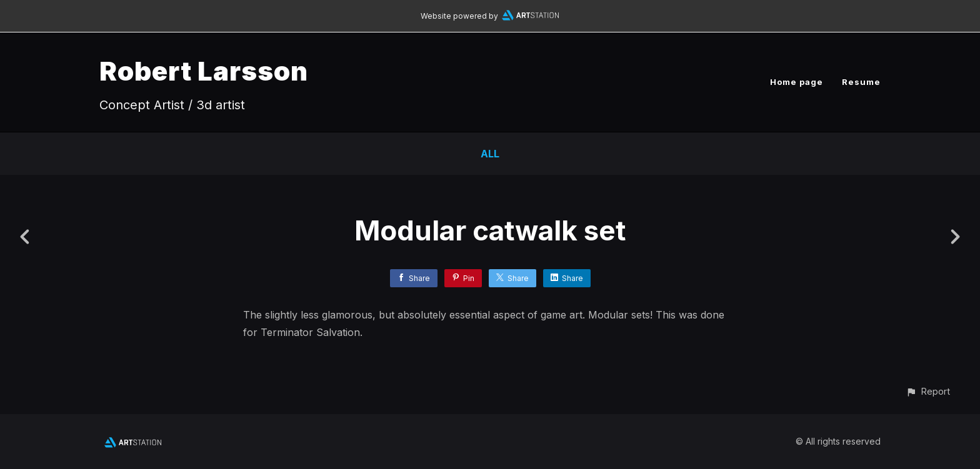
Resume (861, 82)
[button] (928, 391)
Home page (797, 82)
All (490, 154)
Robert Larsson (204, 71)
